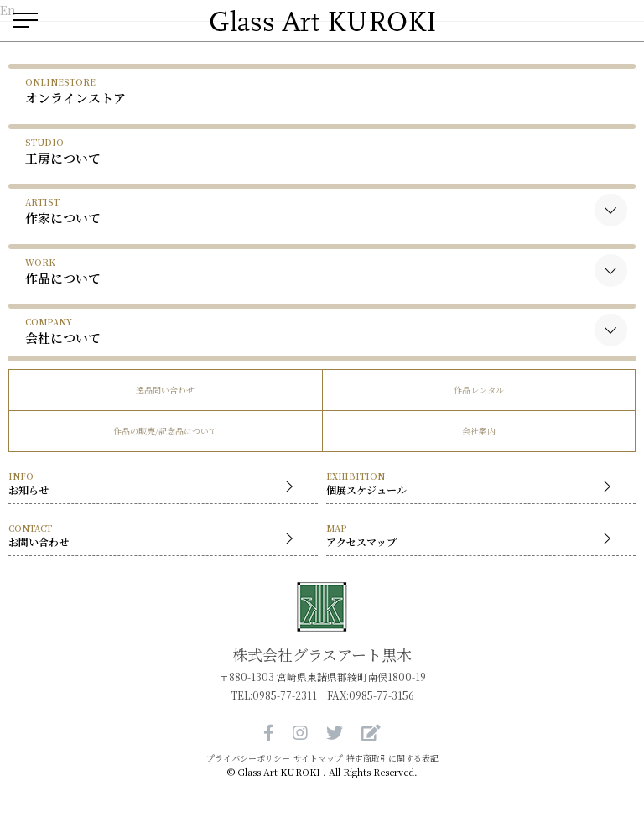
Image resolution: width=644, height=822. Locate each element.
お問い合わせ (155, 536)
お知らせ (155, 484)
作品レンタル (479, 390)
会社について (63, 331)
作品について (63, 271)
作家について (63, 211)
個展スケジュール (473, 484)
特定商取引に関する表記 (392, 758)
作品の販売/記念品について (165, 431)
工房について (63, 151)
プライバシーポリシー (248, 758)
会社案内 (479, 431)
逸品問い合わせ (165, 390)
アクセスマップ (473, 536)
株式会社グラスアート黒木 (322, 654)
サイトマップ (318, 758)
